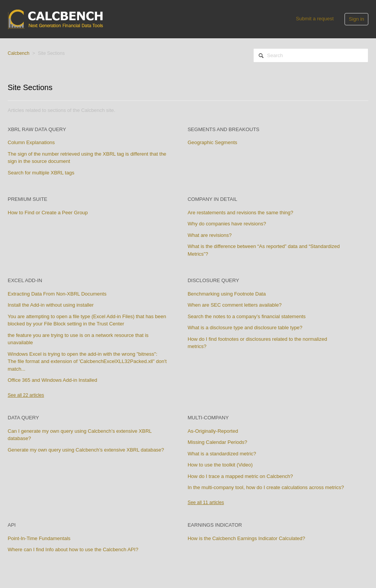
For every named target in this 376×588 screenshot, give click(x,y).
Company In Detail (212, 199)
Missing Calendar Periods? (217, 442)
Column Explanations (31, 142)
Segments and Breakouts (223, 129)
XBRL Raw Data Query (37, 129)
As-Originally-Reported (213, 431)
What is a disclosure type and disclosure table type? (245, 328)
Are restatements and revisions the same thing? (240, 213)
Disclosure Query (213, 280)
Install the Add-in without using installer (51, 305)
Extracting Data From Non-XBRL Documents (57, 294)
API (12, 525)
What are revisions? (210, 235)
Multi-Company (208, 418)
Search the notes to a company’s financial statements (247, 316)
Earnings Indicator (215, 525)
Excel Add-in (25, 280)
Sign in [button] (356, 19)
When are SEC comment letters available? (235, 305)
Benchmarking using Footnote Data (227, 294)
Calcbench (19, 53)
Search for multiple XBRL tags (41, 173)
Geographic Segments (212, 142)
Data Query (23, 418)
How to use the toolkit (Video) (220, 465)
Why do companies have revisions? (227, 224)
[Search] (311, 55)
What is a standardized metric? (222, 454)
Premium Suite (27, 199)
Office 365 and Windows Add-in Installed (52, 380)
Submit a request (315, 19)
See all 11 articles (206, 503)
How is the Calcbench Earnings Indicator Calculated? (246, 538)
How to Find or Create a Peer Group (48, 213)
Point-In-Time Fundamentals (39, 538)
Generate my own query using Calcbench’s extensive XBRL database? (86, 450)
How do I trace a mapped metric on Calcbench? (240, 476)
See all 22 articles (26, 395)
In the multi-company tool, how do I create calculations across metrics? (266, 487)
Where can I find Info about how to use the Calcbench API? (73, 549)
